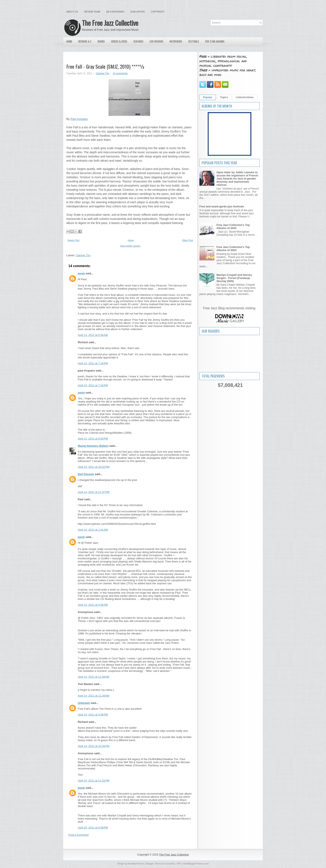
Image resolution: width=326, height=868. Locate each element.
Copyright (158, 12)
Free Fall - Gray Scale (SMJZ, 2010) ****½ (106, 66)
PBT (179, 864)
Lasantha (170, 864)
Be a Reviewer (115, 12)
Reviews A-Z (85, 41)
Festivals (194, 41)
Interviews (176, 41)
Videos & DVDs (119, 41)
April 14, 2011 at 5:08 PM (93, 715)
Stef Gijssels (86, 474)
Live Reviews (157, 41)
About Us (72, 12)
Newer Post (73, 240)
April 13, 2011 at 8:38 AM (93, 335)
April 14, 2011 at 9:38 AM (93, 605)
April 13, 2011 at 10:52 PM (94, 467)
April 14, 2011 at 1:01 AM (93, 530)
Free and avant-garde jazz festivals (222, 206)
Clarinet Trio (102, 73)
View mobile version (130, 246)
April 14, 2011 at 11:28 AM (93, 677)
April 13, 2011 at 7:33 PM (93, 385)
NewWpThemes (136, 864)
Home (69, 41)
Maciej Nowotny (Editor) (93, 446)
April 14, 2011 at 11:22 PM (94, 781)
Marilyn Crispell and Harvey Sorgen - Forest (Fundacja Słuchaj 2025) (234, 278)
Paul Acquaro (79, 119)
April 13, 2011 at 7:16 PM (93, 363)
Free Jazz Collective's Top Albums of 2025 (233, 227)
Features (138, 41)
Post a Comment (78, 835)
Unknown (84, 703)
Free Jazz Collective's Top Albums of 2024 (233, 249)
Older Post (188, 240)
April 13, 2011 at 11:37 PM (94, 492)
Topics (224, 97)
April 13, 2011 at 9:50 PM (93, 439)
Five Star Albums (215, 41)
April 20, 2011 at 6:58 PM (93, 828)
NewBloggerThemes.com (196, 864)
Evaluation (137, 12)
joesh (81, 273)
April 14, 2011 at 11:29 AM (93, 696)
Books (101, 41)
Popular (208, 97)
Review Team (92, 12)
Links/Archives (245, 97)
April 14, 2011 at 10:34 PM (94, 746)
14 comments (120, 73)
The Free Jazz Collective (110, 23)
